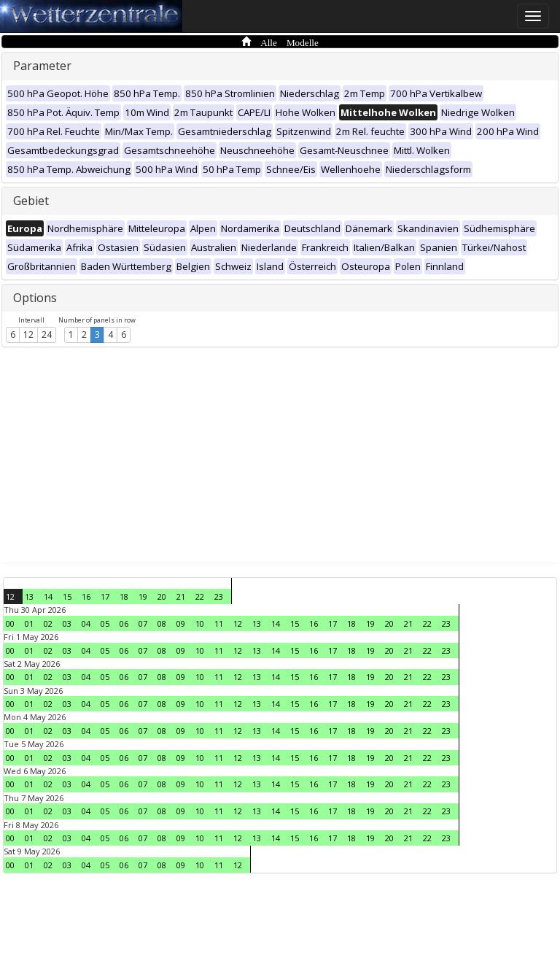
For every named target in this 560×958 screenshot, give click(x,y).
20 (162, 596)
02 (48, 623)
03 (67, 623)
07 (143, 623)
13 (29, 596)
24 (47, 335)
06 (124, 623)
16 (86, 596)
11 (219, 623)
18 (124, 596)
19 (143, 596)
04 (86, 623)
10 (200, 623)
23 (219, 596)
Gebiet (31, 201)
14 (48, 596)
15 (67, 596)
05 (105, 623)
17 (105, 596)
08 (162, 623)
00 (10, 623)
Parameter (42, 66)
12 (28, 335)
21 (181, 596)
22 (200, 596)
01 (29, 623)
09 (181, 623)
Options (35, 298)
